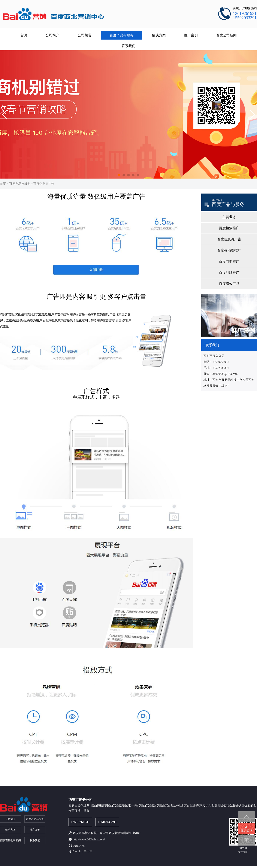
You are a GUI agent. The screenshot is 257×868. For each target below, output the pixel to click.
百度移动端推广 (229, 250)
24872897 (79, 846)
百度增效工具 (229, 284)
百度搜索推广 (229, 228)
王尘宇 (88, 852)
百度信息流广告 (44, 184)
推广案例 (191, 35)
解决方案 (159, 35)
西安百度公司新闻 (10, 840)
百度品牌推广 (229, 273)
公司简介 (52, 35)
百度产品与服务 (122, 35)
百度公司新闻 (226, 35)
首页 (24, 35)
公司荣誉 (85, 35)
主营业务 (229, 217)
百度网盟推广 (229, 261)
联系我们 (128, 46)
